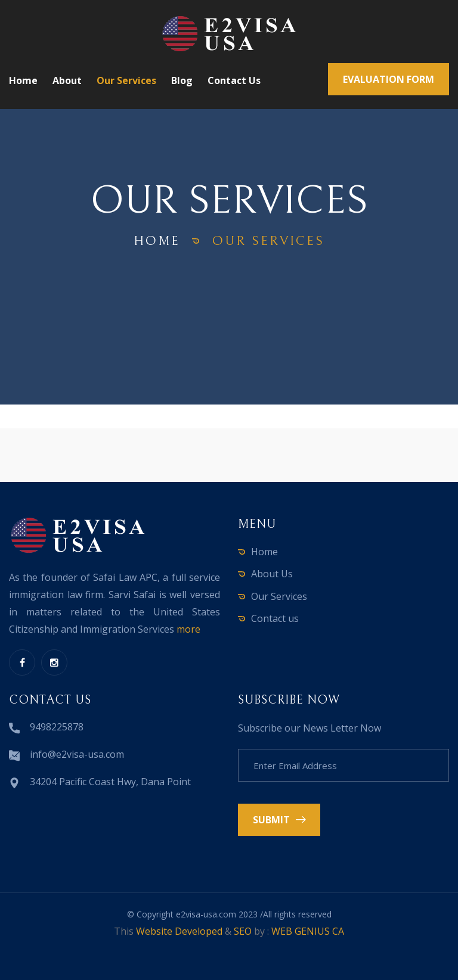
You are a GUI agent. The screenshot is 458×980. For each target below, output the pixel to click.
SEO (243, 931)
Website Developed (179, 931)
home (157, 241)
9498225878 (57, 727)
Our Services (126, 80)
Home (23, 80)
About (67, 80)
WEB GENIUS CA (308, 931)
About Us (272, 574)
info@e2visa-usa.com (77, 754)
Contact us (234, 80)
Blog (182, 80)
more (188, 629)
